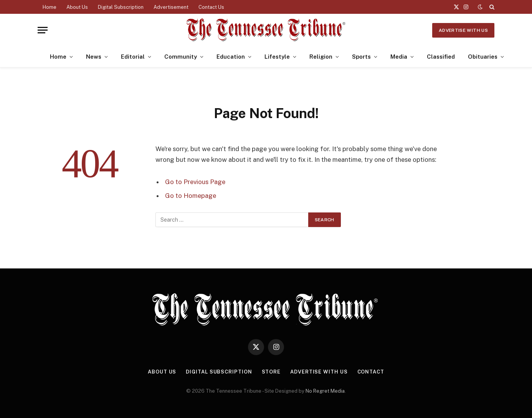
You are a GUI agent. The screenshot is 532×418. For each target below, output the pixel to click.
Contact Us (211, 7)
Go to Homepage (191, 196)
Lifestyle (277, 57)
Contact (371, 372)
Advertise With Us (463, 30)
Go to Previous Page (195, 182)
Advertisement (171, 7)
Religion (321, 57)
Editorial (133, 57)
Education (231, 57)
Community (181, 57)
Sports (361, 57)
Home (50, 7)
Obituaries (483, 57)
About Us (77, 7)
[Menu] (43, 30)
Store (271, 372)
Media (399, 57)
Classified (441, 57)
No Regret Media (325, 391)
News (94, 57)
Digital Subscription (121, 7)
